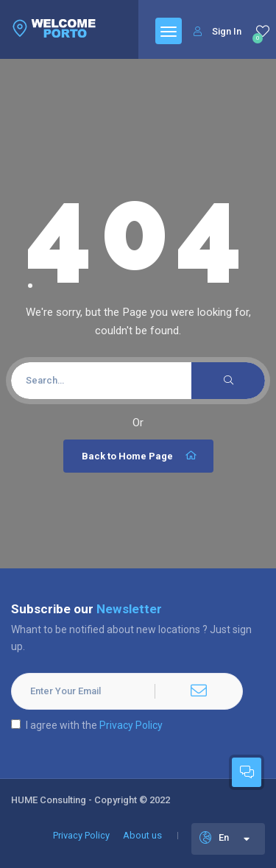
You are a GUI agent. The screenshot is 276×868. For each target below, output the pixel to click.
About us (142, 835)
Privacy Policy (131, 725)
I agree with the (87, 725)
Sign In (217, 31)
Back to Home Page (140, 456)
